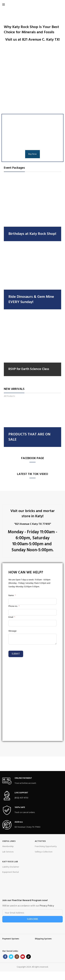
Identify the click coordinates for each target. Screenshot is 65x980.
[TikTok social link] (29, 957)
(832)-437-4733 (21, 798)
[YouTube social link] (23, 957)
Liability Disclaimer (11, 867)
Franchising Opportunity (46, 846)
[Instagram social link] (17, 957)
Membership (8, 846)
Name (11, 596)
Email (11, 617)
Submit (16, 654)
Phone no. (13, 606)
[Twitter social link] (11, 957)
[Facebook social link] (5, 957)
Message (12, 631)
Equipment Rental (11, 872)
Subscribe (33, 919)
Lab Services (8, 852)
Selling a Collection (44, 852)
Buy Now (32, 154)
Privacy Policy (47, 906)
